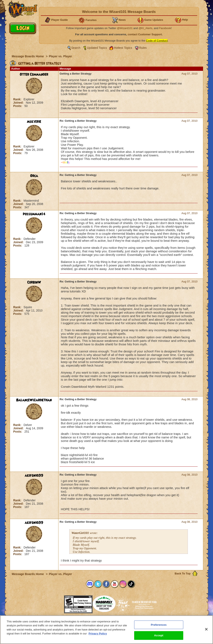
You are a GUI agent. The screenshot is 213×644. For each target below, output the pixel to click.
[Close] (206, 629)
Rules (143, 48)
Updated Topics (97, 48)
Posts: (18, 106)
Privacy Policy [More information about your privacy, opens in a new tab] (98, 634)
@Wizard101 (125, 28)
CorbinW (34, 282)
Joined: (19, 103)
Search (76, 48)
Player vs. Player (60, 56)
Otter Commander (34, 75)
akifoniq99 (34, 476)
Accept (159, 635)
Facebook (165, 28)
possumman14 (34, 214)
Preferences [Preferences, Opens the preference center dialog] (159, 625)
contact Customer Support (145, 34)
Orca (34, 176)
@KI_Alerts (145, 28)
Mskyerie (34, 122)
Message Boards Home (28, 56)
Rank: (18, 99)
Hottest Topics (123, 48)
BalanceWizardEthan (34, 400)
